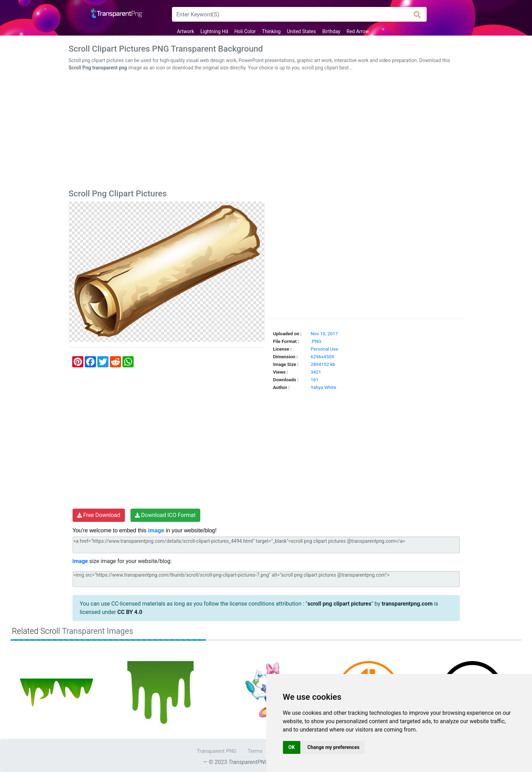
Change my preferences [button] (333, 747)
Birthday (331, 31)
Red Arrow (358, 31)
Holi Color (245, 31)
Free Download (99, 515)
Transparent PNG (217, 751)
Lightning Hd (214, 31)
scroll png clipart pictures (339, 604)
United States (301, 31)
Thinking (271, 31)
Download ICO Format (165, 515)
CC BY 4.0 (130, 612)
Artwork (185, 31)
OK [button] (292, 747)
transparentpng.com (407, 604)
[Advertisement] (266, 132)
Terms (255, 751)
